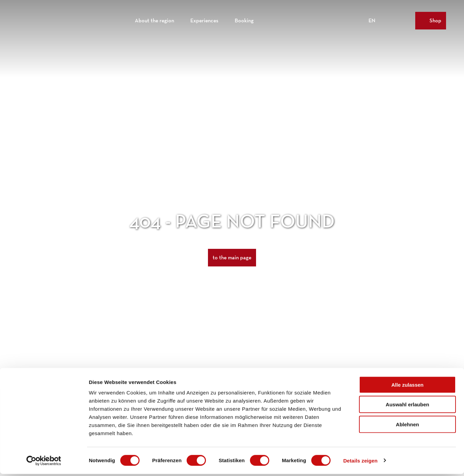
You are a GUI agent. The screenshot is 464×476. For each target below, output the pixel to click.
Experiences (204, 19)
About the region (154, 19)
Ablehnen (407, 426)
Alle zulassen (407, 387)
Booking (244, 19)
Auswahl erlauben (407, 407)
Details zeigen (360, 463)
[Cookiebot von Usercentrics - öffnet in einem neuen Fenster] (44, 463)
